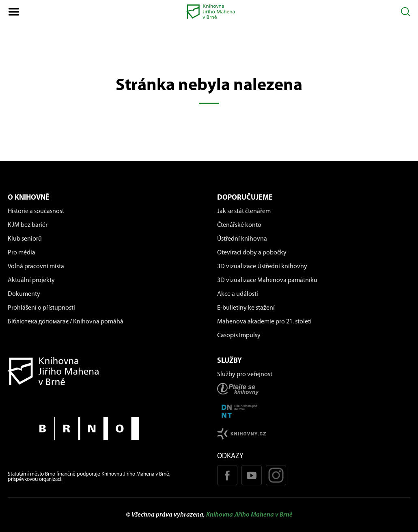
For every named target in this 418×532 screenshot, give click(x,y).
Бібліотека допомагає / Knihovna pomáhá (66, 322)
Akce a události (238, 294)
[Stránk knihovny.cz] (314, 434)
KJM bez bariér (28, 225)
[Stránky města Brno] (104, 429)
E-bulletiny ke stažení (246, 308)
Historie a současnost (36, 211)
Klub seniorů (25, 239)
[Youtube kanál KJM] (252, 475)
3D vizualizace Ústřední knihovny (262, 267)
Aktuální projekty (31, 280)
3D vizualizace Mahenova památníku (267, 280)
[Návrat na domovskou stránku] (104, 371)
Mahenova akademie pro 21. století (264, 322)
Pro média (22, 253)
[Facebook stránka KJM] (227, 475)
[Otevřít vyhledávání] (406, 12)
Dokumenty (24, 294)
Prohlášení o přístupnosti (41, 308)
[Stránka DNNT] (314, 411)
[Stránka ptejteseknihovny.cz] (314, 389)
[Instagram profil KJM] (276, 475)
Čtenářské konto (239, 225)
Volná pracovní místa (36, 267)
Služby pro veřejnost (245, 375)
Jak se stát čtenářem (244, 211)
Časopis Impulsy (239, 336)
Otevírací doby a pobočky (252, 253)
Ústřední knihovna (242, 239)
